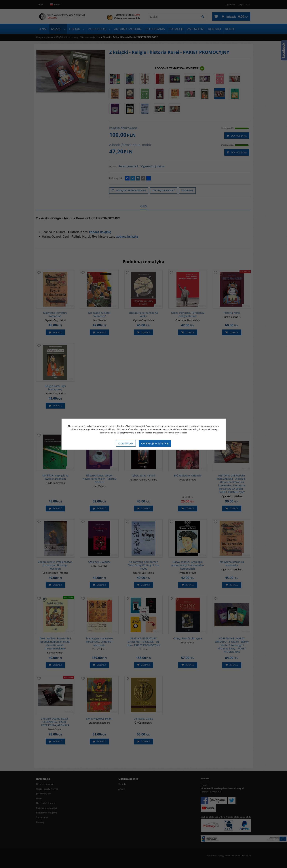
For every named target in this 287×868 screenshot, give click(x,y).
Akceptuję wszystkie (155, 443)
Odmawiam (126, 443)
